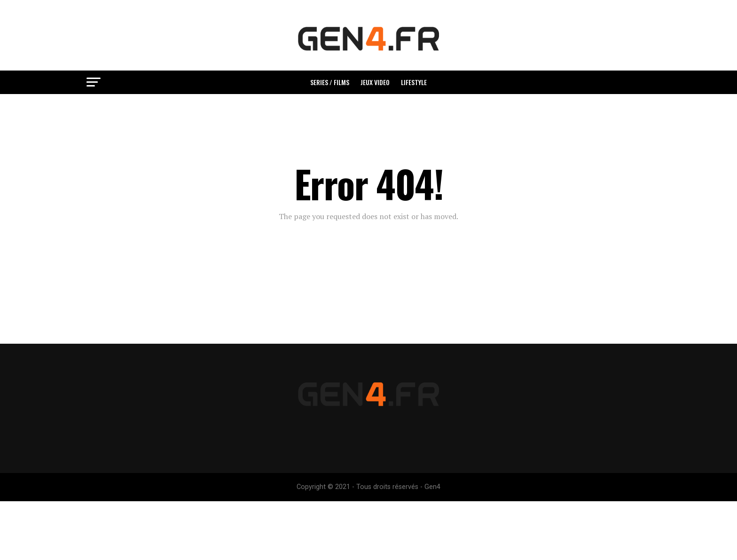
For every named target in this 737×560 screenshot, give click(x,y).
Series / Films (330, 82)
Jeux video (375, 82)
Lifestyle (414, 82)
